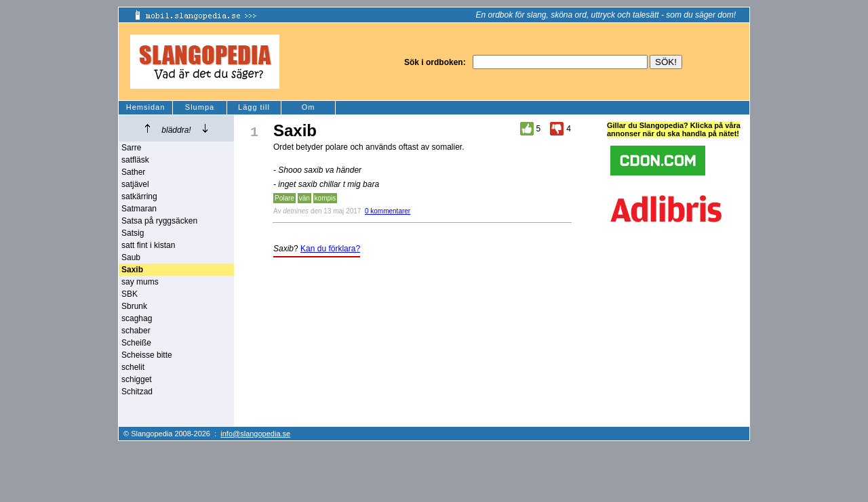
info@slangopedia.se (255, 434)
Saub (131, 257)
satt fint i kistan (148, 245)
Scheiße (136, 343)
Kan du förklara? (330, 249)
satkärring (139, 196)
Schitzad (137, 392)
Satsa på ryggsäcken (159, 221)
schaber (136, 331)
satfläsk (135, 160)
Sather (133, 172)
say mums (140, 282)
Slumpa (200, 107)
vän (304, 198)
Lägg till (254, 107)
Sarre (131, 148)
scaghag (137, 318)
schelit (133, 367)
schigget (137, 379)
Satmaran (139, 209)
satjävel (135, 184)
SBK (130, 294)
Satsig (133, 233)
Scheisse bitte (147, 355)
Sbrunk (134, 306)
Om (309, 107)
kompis (325, 198)
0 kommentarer (388, 211)
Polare (284, 198)
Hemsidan (146, 107)
